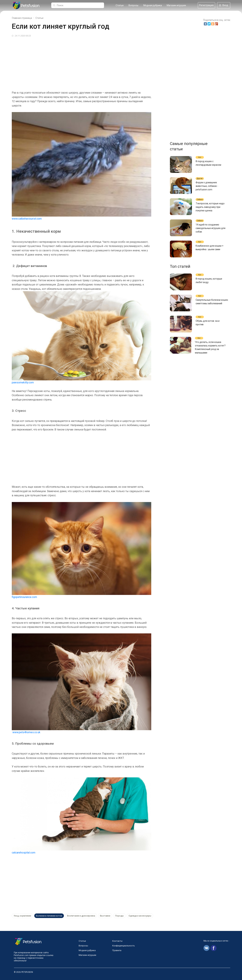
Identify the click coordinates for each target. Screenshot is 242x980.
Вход (224, 5)
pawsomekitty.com (23, 382)
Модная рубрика (153, 5)
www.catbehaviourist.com (27, 219)
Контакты (117, 941)
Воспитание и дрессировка (81, 916)
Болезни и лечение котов (49, 916)
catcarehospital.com (24, 853)
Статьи (120, 5)
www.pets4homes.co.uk (26, 732)
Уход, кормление (22, 916)
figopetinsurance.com (24, 597)
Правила (117, 950)
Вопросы (133, 5)
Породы (119, 916)
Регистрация (206, 5)
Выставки (105, 916)
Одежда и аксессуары (140, 916)
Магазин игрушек (176, 5)
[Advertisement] (113, 63)
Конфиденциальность (124, 946)
